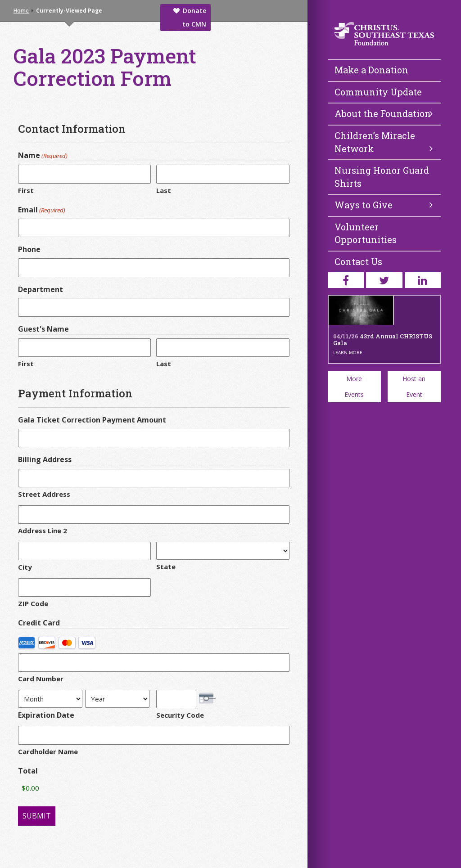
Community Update (378, 92)
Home (21, 11)
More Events (354, 387)
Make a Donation (371, 70)
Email (42, 210)
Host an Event (414, 387)
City (25, 567)
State (166, 567)
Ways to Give (384, 205)
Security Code (180, 715)
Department (41, 289)
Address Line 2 (43, 531)
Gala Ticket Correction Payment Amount (92, 420)
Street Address (44, 494)
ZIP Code (33, 603)
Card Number (41, 679)
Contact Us (358, 261)
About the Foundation (384, 113)
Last (164, 190)
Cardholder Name (48, 751)
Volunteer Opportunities (366, 233)
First (26, 190)
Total (28, 771)
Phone (29, 249)
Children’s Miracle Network (384, 142)
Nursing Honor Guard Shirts (382, 177)
